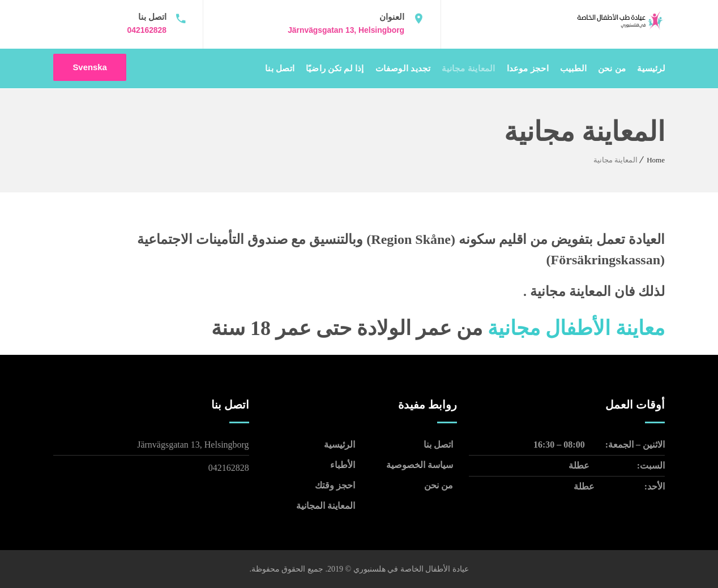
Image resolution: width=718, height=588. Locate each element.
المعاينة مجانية (468, 68)
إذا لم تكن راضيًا (335, 68)
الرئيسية (652, 68)
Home (656, 159)
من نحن (612, 68)
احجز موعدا (528, 68)
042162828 (147, 30)
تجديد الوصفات (403, 68)
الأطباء (343, 464)
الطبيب (573, 68)
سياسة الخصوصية (420, 464)
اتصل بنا (280, 68)
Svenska (90, 68)
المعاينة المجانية (326, 505)
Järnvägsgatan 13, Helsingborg (345, 30)
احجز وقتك (335, 485)
